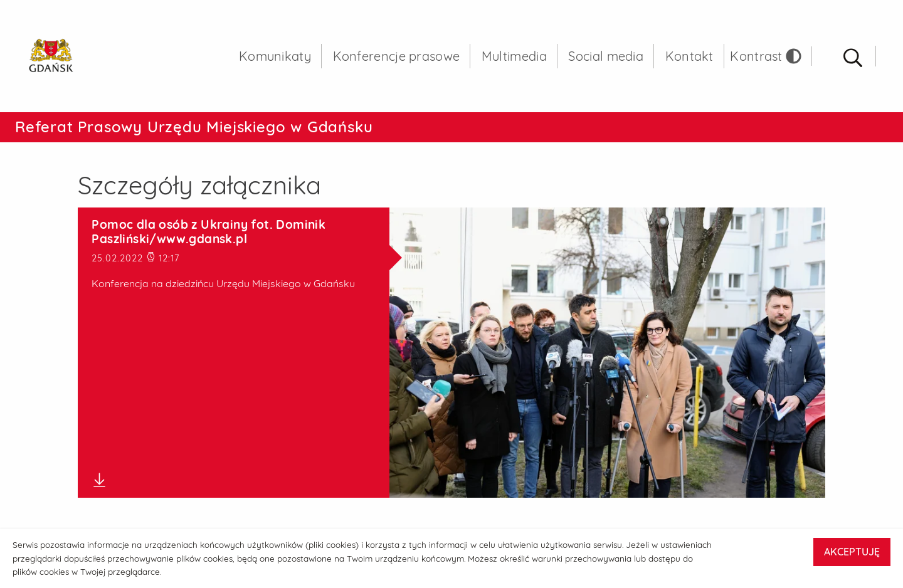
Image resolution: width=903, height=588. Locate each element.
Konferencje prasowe (397, 56)
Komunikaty (275, 56)
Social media (606, 56)
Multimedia (514, 56)
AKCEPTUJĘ (852, 552)
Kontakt (689, 56)
